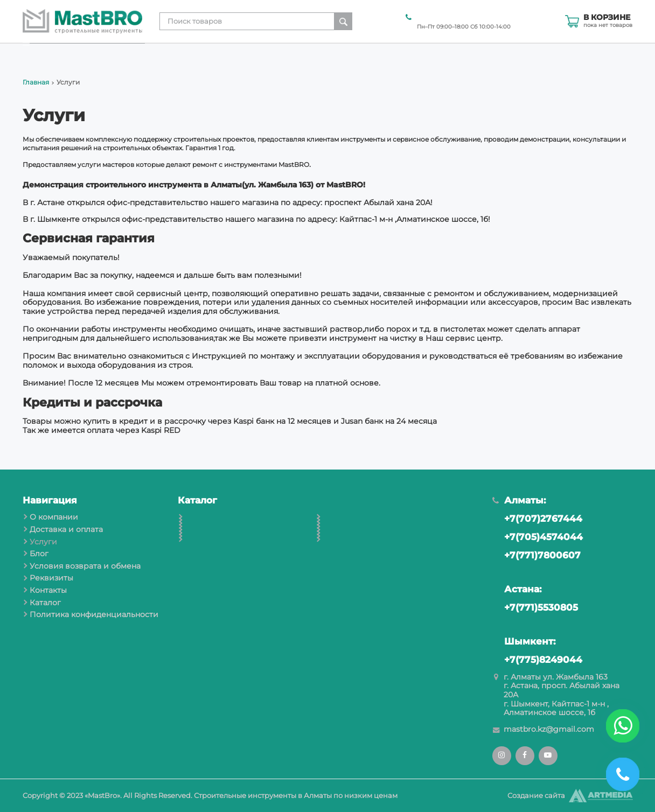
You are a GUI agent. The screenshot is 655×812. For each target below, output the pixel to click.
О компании (175, 54)
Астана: (517, 589)
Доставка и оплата (248, 54)
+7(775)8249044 (537, 660)
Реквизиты (514, 54)
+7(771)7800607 (536, 555)
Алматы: (519, 500)
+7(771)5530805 (535, 607)
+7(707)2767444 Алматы (460, 17)
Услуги (312, 54)
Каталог (618, 54)
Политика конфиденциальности (94, 614)
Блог (350, 54)
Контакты (569, 54)
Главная (36, 82)
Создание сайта (536, 796)
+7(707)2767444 (537, 519)
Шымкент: (524, 641)
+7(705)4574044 (538, 537)
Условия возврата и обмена (427, 54)
